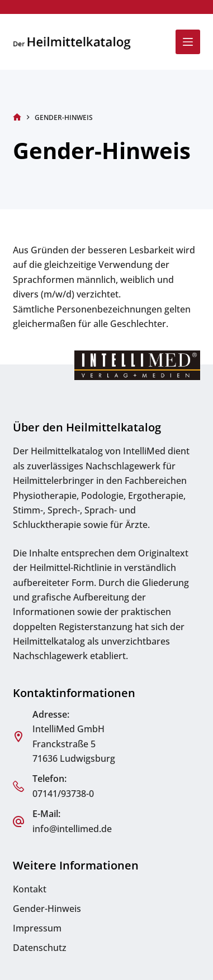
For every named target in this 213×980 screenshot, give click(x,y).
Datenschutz (40, 948)
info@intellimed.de (72, 829)
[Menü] (188, 42)
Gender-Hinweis (47, 909)
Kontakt (30, 889)
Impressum (37, 928)
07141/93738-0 (63, 794)
